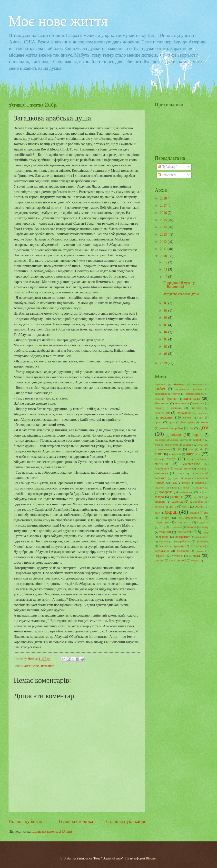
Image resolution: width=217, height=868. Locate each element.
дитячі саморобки (171, 428)
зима (158, 445)
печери (186, 483)
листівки (193, 454)
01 (166, 354)
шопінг (159, 560)
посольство (186, 492)
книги (159, 454)
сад (195, 497)
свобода (159, 507)
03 (166, 339)
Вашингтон (162, 403)
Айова (178, 384)
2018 (164, 198)
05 (166, 325)
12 (166, 262)
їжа (179, 449)
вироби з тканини (168, 408)
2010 (164, 256)
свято (186, 507)
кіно (191, 449)
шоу (171, 560)
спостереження (190, 518)
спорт (165, 518)
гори (200, 418)
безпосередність (195, 394)
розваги (177, 497)
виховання (162, 413)
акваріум (198, 384)
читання (177, 556)
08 (166, 311)
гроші (159, 422)
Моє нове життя (58, 21)
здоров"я (198, 440)
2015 (164, 220)
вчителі (187, 418)
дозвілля (174, 434)
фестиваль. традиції (172, 546)
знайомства (172, 445)
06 (166, 318)
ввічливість (182, 403)
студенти (203, 522)
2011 (164, 249)
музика (201, 469)
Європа (174, 440)
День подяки (187, 422)
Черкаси (160, 556)
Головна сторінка (76, 821)
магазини (161, 464)
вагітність (192, 398)
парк (174, 483)
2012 (164, 242)
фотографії (197, 546)
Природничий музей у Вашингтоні (179, 285)
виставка (196, 408)
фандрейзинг (182, 541)
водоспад (203, 413)
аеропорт (160, 384)
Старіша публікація (126, 821)
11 (166, 269)
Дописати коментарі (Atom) (52, 832)
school (182, 560)
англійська (32, 666)
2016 (164, 213)
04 (166, 332)
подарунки (202, 488)
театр (205, 532)
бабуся (176, 394)
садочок (177, 502)
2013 (164, 234)
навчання (48, 666)
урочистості (202, 537)
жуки (185, 440)
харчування (162, 551)
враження (167, 417)
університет (182, 537)
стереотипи (162, 522)
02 (166, 347)
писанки (200, 483)
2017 (164, 205)
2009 (164, 363)
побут (186, 488)
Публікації (167, 167)
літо (189, 459)
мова (177, 469)
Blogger (151, 858)
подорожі (166, 492)
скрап (171, 512)
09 (166, 303)
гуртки (172, 422)
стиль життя (183, 522)
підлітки (160, 488)
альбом (160, 389)
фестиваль (202, 541)
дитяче (204, 422)
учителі (163, 541)
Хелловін (183, 551)
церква (200, 551)
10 (166, 277)
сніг (206, 513)
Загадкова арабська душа (181, 294)
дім (191, 428)
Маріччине (162, 469)
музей (188, 469)
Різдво (159, 497)
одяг (176, 478)
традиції (164, 537)
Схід (162, 527)
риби (202, 492)
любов (200, 459)
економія (160, 440)
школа (195, 555)
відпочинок (184, 413)
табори (191, 527)
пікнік (173, 488)
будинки (172, 399)
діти (204, 427)
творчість (185, 532)
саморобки (197, 502)
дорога (197, 435)
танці (205, 527)
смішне (194, 513)
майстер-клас (191, 464)
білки (158, 399)
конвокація (175, 454)
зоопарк (188, 445)
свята (173, 506)
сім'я (158, 513)
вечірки (199, 403)
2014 (164, 227)
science (195, 560)
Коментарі (167, 175)
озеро (188, 478)
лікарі (172, 459)
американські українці (189, 389)
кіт (202, 449)
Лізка (158, 459)
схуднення (176, 527)
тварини (165, 532)
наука (181, 473)
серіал (199, 506)
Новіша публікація (27, 821)
